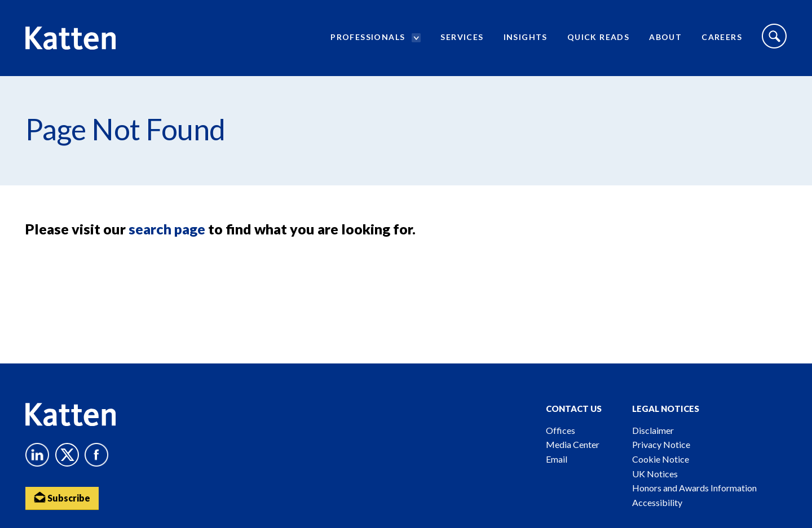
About (665, 37)
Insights (526, 37)
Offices (561, 430)
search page (167, 229)
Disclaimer (653, 430)
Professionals (368, 37)
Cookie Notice (661, 459)
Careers (722, 37)
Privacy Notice (661, 444)
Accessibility (657, 502)
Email (557, 459)
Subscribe (62, 497)
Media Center (573, 444)
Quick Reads (598, 37)
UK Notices (655, 474)
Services (462, 37)
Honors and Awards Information (694, 488)
